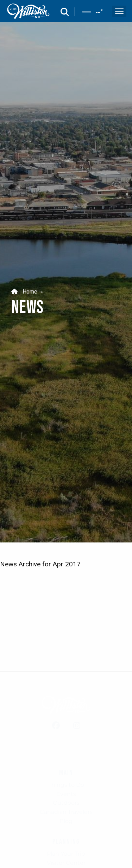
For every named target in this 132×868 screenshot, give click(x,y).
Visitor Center (66, 863)
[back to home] (29, 11)
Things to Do (66, 785)
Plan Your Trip (66, 854)
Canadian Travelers (66, 812)
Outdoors (66, 803)
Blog (66, 821)
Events (66, 794)
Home (24, 291)
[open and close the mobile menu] (119, 11)
